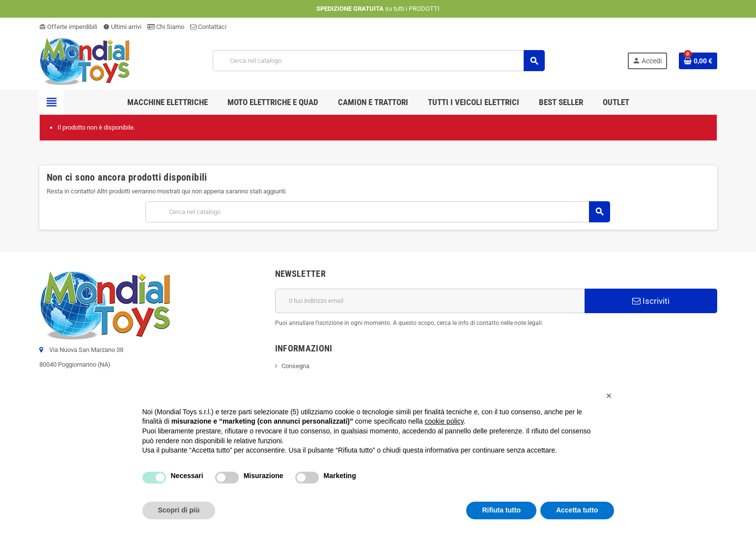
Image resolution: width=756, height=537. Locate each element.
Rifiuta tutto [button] (501, 510)
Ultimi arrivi (122, 27)
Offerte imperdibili (68, 27)
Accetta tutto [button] (577, 510)
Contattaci (208, 27)
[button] (609, 396)
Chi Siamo (166, 27)
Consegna (295, 366)
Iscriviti (651, 301)
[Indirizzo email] (430, 301)
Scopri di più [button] (179, 510)
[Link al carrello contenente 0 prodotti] (698, 61)
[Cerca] (378, 61)
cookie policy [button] (444, 421)
